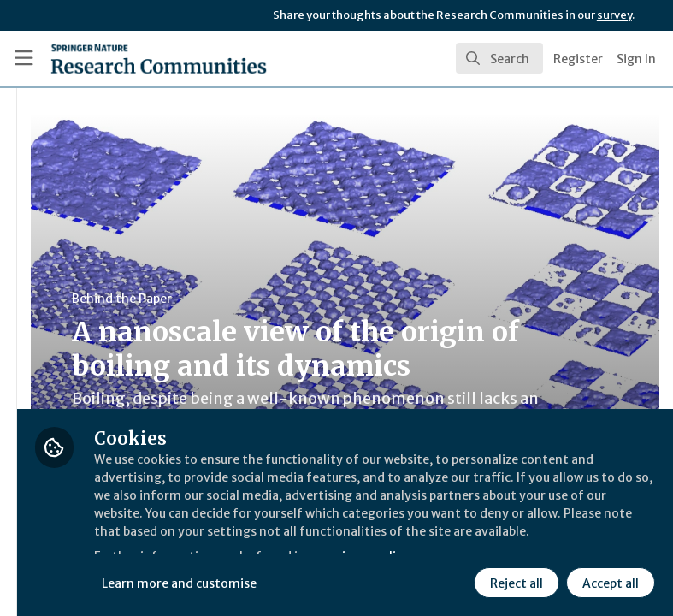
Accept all (608, 581)
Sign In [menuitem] (636, 59)
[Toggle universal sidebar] (24, 58)
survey (614, 15)
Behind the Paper (324, 299)
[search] (499, 58)
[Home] (122, 58)
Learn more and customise (382, 581)
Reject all (514, 581)
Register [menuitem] (578, 59)
